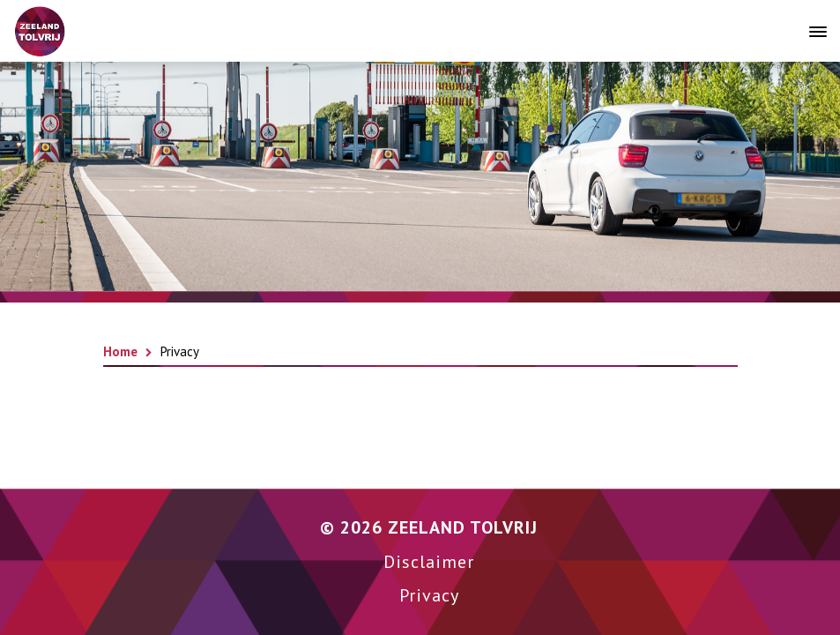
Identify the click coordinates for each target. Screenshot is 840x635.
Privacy (429, 595)
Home (120, 351)
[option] (420, 176)
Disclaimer (429, 562)
